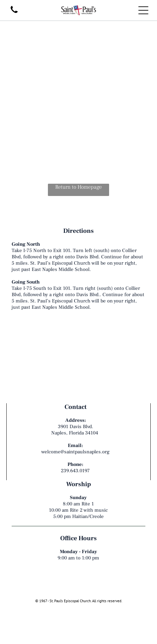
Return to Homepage (78, 187)
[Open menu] (143, 10)
